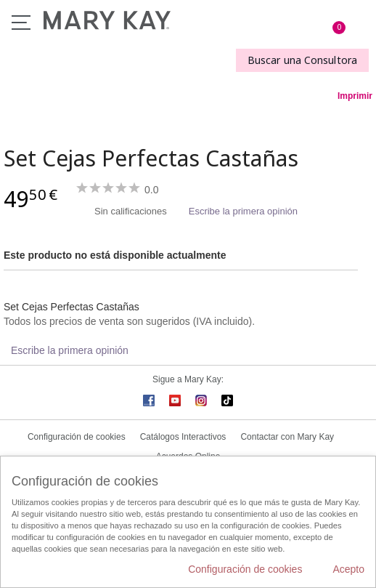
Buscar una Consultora (302, 60)
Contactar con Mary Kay (287, 437)
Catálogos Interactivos (183, 437)
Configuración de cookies (77, 437)
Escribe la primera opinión (243, 211)
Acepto (348, 569)
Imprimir (355, 96)
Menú (21, 23)
